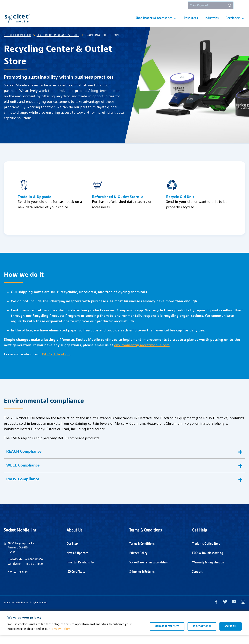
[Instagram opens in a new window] (243, 612)
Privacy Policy (138, 562)
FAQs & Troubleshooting (208, 562)
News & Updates (78, 562)
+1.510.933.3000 (34, 573)
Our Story (73, 553)
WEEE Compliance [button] (23, 474)
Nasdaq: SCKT (18, 581)
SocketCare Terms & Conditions (149, 572)
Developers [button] (233, 23)
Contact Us (158, 5)
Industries (212, 23)
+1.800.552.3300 (34, 568)
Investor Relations (80, 572)
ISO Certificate (76, 581)
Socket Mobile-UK (17, 44)
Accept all (231, 635)
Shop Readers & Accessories (58, 44)
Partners (178, 5)
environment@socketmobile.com (142, 354)
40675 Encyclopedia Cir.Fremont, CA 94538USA (21, 557)
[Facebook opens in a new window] (216, 612)
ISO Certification (56, 363)
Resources (191, 23)
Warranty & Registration (208, 572)
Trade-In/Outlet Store (206, 553)
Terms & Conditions (142, 553)
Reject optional (202, 635)
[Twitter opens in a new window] (225, 612)
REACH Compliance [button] (24, 461)
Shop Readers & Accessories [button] (154, 23)
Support (139, 5)
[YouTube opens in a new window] (234, 612)
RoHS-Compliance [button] (23, 488)
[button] (241, 5)
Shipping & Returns (142, 581)
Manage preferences (167, 635)
